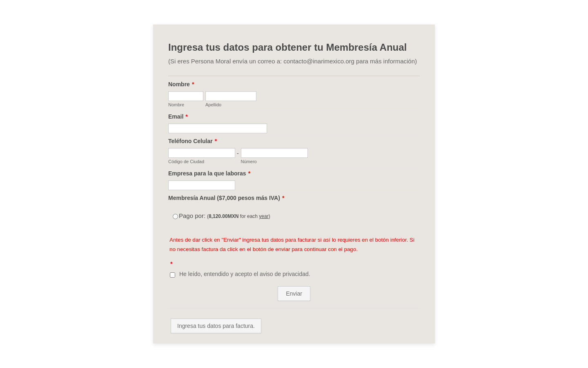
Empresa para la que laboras (209, 173)
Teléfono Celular (193, 141)
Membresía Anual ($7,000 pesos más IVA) (226, 198)
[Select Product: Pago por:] (175, 217)
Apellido (213, 105)
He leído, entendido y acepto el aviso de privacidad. (245, 274)
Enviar (294, 294)
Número (249, 162)
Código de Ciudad (186, 162)
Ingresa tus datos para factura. (216, 326)
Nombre (181, 84)
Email (178, 117)
